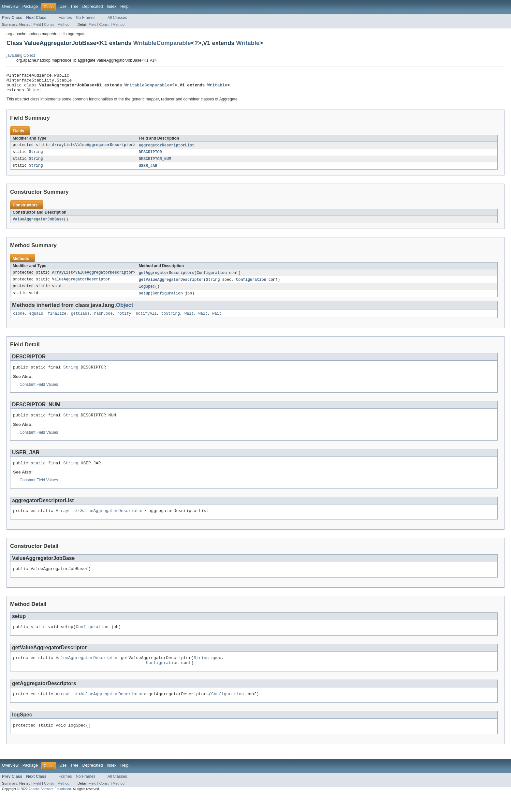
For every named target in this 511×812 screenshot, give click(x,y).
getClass (80, 321)
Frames (65, 18)
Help (124, 7)
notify (124, 321)
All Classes (117, 18)
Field (37, 24)
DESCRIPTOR (150, 157)
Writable (248, 43)
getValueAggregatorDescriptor (171, 286)
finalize (57, 321)
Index (111, 7)
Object (34, 94)
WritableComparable (162, 43)
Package (30, 7)
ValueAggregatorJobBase (38, 225)
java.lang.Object (21, 55)
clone (19, 321)
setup (145, 300)
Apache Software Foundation (50, 806)
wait (189, 321)
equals (36, 321)
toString (171, 321)
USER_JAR (148, 171)
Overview (10, 7)
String (36, 157)
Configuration (212, 278)
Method (63, 24)
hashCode (103, 321)
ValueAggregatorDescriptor (104, 149)
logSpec (147, 293)
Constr (49, 24)
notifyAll (146, 321)
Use (63, 7)
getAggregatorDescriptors (167, 278)
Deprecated (93, 7)
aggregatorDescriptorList (167, 149)
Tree (74, 7)
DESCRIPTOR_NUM (155, 164)
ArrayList (63, 149)
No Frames (86, 18)
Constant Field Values (39, 393)
